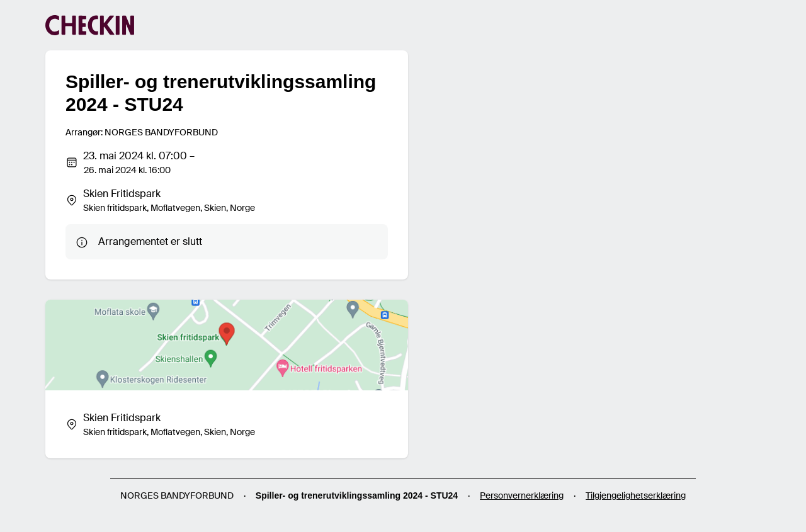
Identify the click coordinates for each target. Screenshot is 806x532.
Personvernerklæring (522, 495)
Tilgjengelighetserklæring (636, 495)
